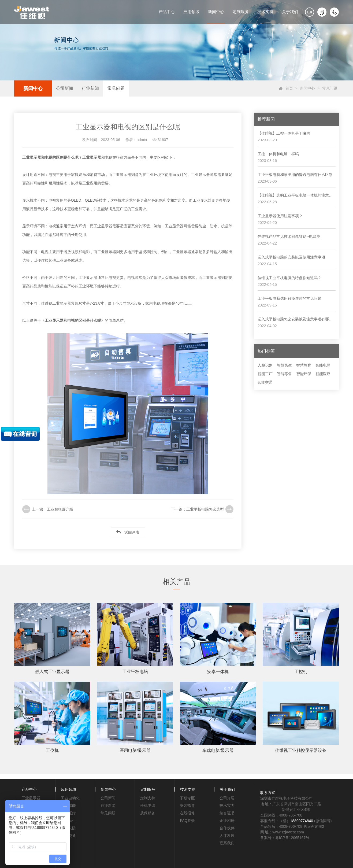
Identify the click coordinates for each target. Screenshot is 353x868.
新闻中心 (216, 12)
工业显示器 (31, 798)
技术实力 (227, 806)
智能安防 (68, 828)
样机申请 (148, 806)
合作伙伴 (227, 828)
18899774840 (302, 821)
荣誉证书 (227, 813)
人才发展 (227, 836)
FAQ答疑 (187, 821)
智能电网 (323, 365)
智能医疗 (323, 374)
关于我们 (290, 12)
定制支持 (148, 798)
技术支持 (265, 12)
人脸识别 (265, 365)
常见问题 (116, 88)
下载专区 (187, 798)
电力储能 (68, 806)
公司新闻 (65, 88)
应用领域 (191, 12)
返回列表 (128, 532)
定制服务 (241, 12)
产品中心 (167, 12)
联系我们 (227, 843)
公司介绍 (227, 798)
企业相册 (227, 821)
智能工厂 (265, 374)
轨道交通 (68, 836)
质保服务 (148, 813)
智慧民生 (284, 365)
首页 (289, 88)
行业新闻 (90, 88)
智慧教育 (304, 365)
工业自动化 (70, 798)
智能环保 (304, 374)
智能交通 (265, 382)
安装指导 (187, 806)
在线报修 (187, 813)
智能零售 (284, 374)
